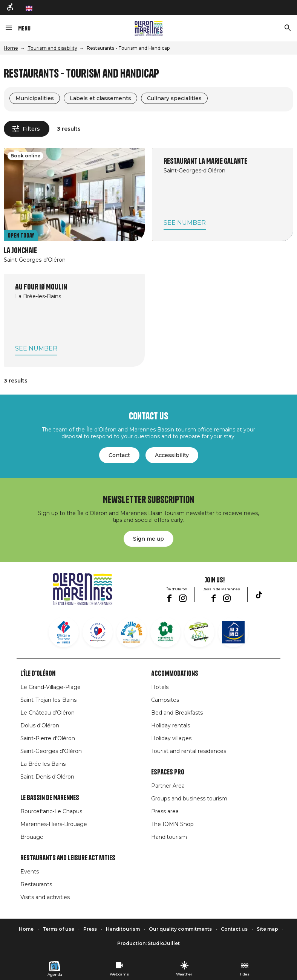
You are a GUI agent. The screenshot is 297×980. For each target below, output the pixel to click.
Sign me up (148, 539)
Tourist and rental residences (189, 751)
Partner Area (168, 786)
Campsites (165, 700)
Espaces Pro (168, 772)
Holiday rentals (171, 725)
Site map (267, 929)
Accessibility (172, 455)
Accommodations (175, 674)
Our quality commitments (180, 929)
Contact (119, 455)
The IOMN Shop (172, 824)
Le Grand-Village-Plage (51, 687)
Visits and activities (45, 897)
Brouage (32, 837)
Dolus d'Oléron (40, 725)
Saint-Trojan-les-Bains (48, 700)
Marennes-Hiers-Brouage (54, 824)
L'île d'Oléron (38, 674)
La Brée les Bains (43, 764)
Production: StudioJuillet (148, 943)
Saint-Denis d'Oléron (47, 777)
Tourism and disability (52, 48)
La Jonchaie (20, 251)
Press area (165, 811)
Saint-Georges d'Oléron (51, 751)
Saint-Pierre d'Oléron (48, 738)
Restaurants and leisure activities (68, 858)
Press (90, 929)
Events (30, 872)
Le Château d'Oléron (47, 713)
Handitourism (169, 837)
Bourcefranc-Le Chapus (51, 811)
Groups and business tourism (189, 799)
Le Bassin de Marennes (50, 798)
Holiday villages (171, 738)
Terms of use (58, 929)
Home (11, 48)
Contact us (234, 929)
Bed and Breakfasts (177, 713)
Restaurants (36, 884)
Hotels (160, 687)
